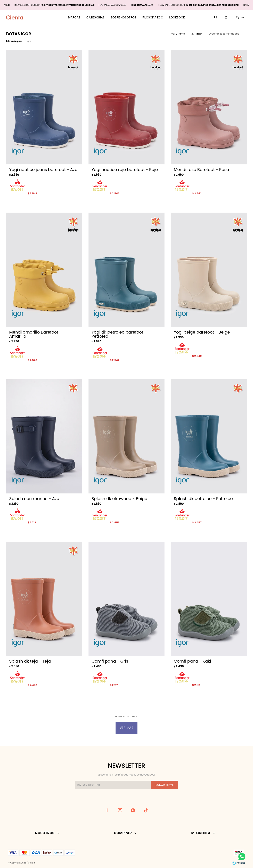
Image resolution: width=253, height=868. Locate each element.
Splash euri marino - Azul (35, 499)
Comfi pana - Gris (110, 661)
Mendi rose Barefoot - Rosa (201, 170)
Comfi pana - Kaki (192, 661)
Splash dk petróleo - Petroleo (203, 499)
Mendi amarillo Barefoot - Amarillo (35, 334)
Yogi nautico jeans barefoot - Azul (44, 170)
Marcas (74, 17)
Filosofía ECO (153, 17)
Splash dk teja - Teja (30, 661)
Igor (29, 41)
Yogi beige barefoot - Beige (202, 332)
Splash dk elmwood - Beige (119, 499)
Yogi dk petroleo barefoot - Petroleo (119, 334)
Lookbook (177, 17)
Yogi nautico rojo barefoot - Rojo (125, 170)
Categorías (95, 17)
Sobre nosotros (123, 17)
